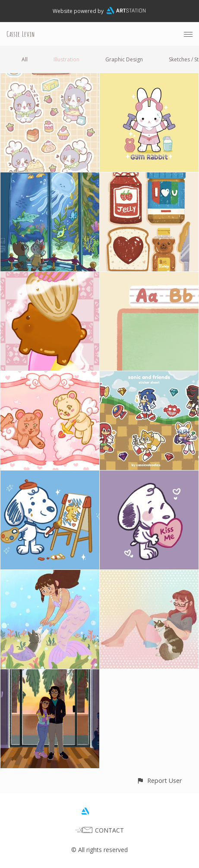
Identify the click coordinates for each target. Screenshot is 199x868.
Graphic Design (124, 59)
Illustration (66, 59)
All (25, 59)
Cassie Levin (21, 34)
